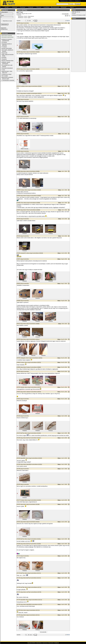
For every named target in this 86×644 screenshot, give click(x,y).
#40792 (39, 392)
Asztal (25, 16)
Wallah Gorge (20, 34)
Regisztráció (4, 28)
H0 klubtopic (4, 42)
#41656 (39, 544)
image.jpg (25, 49)
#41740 (39, 592)
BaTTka (22, 433)
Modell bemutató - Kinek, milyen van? (7, 72)
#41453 (39, 500)
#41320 (39, 433)
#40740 (39, 387)
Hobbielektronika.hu (64, 1)
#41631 (38, 522)
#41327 (39, 438)
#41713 (39, 573)
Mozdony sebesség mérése (8, 61)
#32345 (38, 69)
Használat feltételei (31, 643)
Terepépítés (4, 59)
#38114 (38, 339)
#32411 (40, 93)
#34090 (39, 196)
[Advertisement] (78, 46)
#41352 (40, 464)
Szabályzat (56, 643)
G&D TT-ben (24, 10)
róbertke (22, 387)
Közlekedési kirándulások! (7, 68)
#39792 (40, 358)
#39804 (39, 367)
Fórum (19, 10)
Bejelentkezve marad (7, 21)
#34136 (41, 253)
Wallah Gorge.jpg (25, 149)
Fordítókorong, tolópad (7, 74)
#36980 (38, 324)
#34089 (39, 190)
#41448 (38, 504)
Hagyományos (31, 16)
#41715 (39, 578)
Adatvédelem (39, 643)
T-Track (3, 70)
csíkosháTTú (23, 253)
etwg (23, 14)
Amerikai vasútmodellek (7, 48)
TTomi (22, 203)
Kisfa (22, 610)
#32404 (40, 86)
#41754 (40, 604)
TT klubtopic (4, 47)
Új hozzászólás (65, 14)
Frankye (22, 190)
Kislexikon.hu (78, 1)
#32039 (38, 52)
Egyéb (29, 18)
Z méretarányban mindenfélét (8, 80)
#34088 (38, 171)
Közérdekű (4, 57)
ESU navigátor (5, 76)
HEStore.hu (72, 1)
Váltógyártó (23, 358)
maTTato (23, 587)
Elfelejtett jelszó (4, 29)
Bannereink (51, 643)
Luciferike (23, 86)
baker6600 (23, 458)
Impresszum (45, 643)
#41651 (39, 539)
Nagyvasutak (5, 53)
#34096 (38, 210)
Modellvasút (21, 16)
